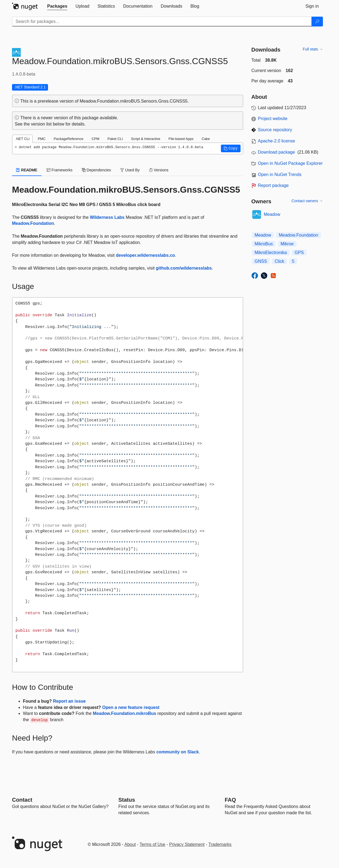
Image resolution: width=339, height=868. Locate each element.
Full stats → (313, 49)
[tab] (57, 6)
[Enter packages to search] (162, 22)
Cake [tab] (206, 139)
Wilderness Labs (107, 217)
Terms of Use (152, 844)
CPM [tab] (95, 139)
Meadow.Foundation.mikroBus (124, 713)
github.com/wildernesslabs (184, 268)
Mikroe (287, 244)
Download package (277, 152)
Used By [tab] (130, 170)
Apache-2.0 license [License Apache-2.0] (277, 141)
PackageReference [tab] (69, 139)
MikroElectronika (271, 253)
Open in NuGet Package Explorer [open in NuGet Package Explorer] (290, 163)
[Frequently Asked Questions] (230, 800)
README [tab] (27, 170)
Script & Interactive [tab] (145, 139)
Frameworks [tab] (60, 170)
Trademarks (220, 844)
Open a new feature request (131, 707)
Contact (22, 800)
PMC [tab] (41, 139)
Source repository (275, 130)
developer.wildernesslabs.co (145, 255)
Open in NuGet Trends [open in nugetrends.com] (280, 175)
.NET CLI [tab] (22, 139)
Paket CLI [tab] (115, 139)
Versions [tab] (159, 170)
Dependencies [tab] (96, 170)
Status (127, 800)
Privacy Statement (187, 844)
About (130, 844)
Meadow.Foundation (33, 223)
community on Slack (178, 752)
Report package (273, 185)
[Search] (317, 22)
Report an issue (69, 701)
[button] (231, 148)
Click (279, 261)
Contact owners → (307, 201)
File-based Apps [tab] (181, 139)
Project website (273, 119)
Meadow (272, 214)
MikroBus (264, 244)
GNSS (261, 261)
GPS (299, 253)
